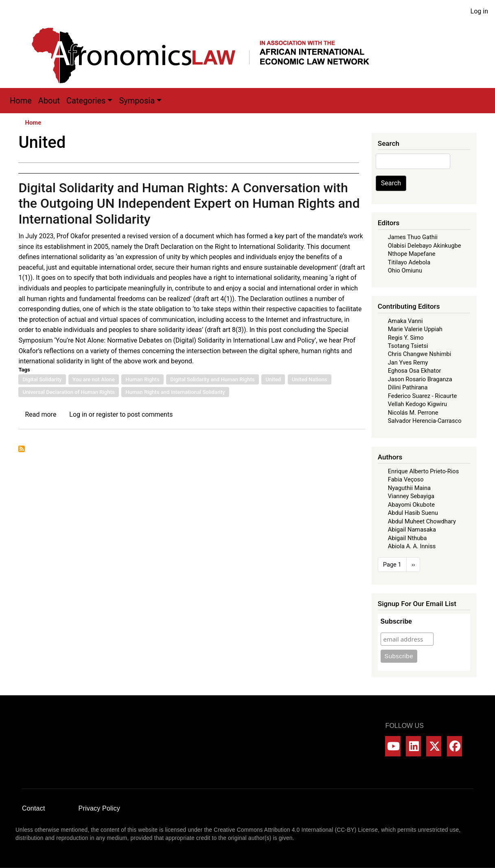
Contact (34, 808)
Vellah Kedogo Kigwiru (417, 404)
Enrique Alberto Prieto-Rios (423, 471)
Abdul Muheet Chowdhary (422, 521)
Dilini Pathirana (408, 387)
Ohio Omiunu (405, 270)
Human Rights (142, 379)
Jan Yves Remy (408, 363)
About (49, 101)
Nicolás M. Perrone (413, 413)
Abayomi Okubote (411, 505)
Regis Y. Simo (406, 338)
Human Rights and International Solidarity (175, 392)
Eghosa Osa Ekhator (415, 371)
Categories (86, 101)
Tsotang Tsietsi (408, 346)
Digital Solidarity (42, 379)
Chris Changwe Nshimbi (419, 354)
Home (21, 101)
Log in (479, 11)
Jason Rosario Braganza (420, 379)
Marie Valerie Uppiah (415, 329)
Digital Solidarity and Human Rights (212, 379)
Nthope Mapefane (412, 254)
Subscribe (396, 621)
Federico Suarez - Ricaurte (423, 396)
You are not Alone (94, 379)
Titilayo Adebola (409, 262)
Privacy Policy (99, 808)
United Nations (310, 379)
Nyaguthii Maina (409, 488)
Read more (41, 414)
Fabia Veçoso (406, 479)
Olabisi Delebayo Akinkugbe (425, 246)
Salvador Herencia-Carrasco (425, 421)
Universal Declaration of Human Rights (68, 392)
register (107, 414)
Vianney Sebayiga (411, 496)
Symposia (137, 101)
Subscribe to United (22, 449)
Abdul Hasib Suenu (413, 513)
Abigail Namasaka (412, 530)
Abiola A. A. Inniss (412, 546)
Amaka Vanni (405, 321)
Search (391, 183)
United (273, 379)
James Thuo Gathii (413, 237)
